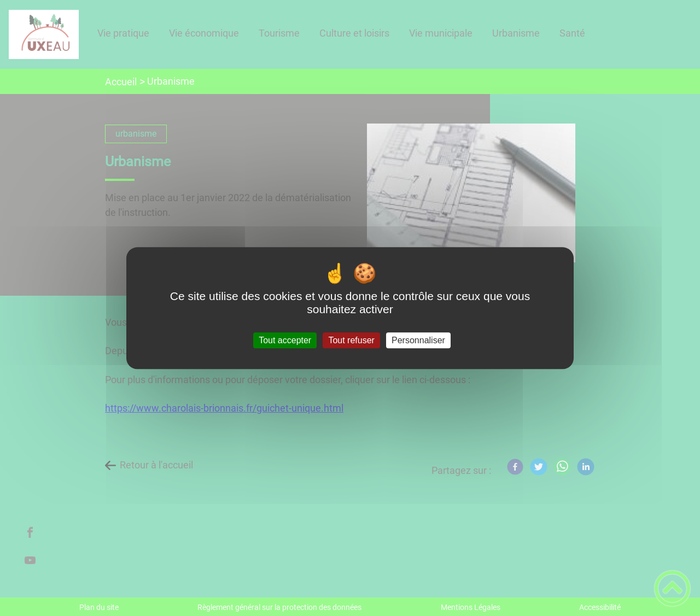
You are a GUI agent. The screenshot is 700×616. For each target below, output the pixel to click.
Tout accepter (285, 340)
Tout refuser (351, 340)
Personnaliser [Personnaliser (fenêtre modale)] (418, 340)
